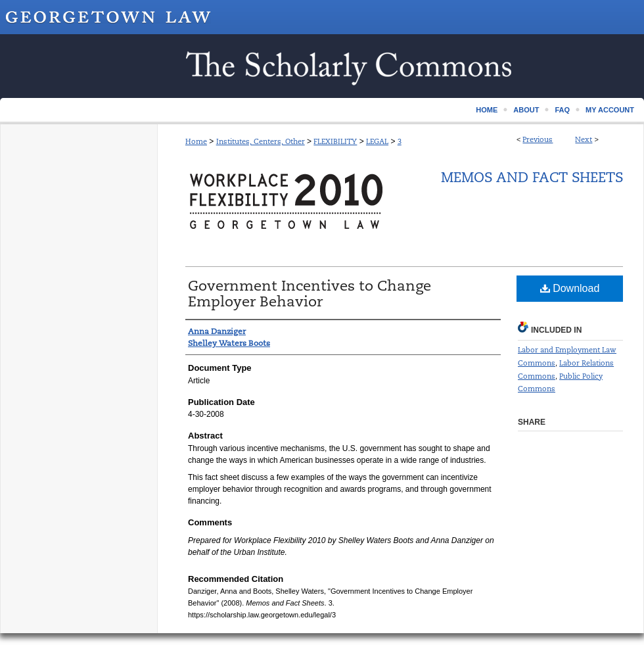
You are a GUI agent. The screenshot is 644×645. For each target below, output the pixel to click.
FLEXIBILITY (335, 141)
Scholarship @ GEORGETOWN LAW (322, 66)
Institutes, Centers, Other (261, 141)
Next (584, 139)
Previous (538, 139)
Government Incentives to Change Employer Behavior (310, 294)
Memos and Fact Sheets (532, 178)
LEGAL (377, 141)
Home (196, 141)
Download (570, 288)
